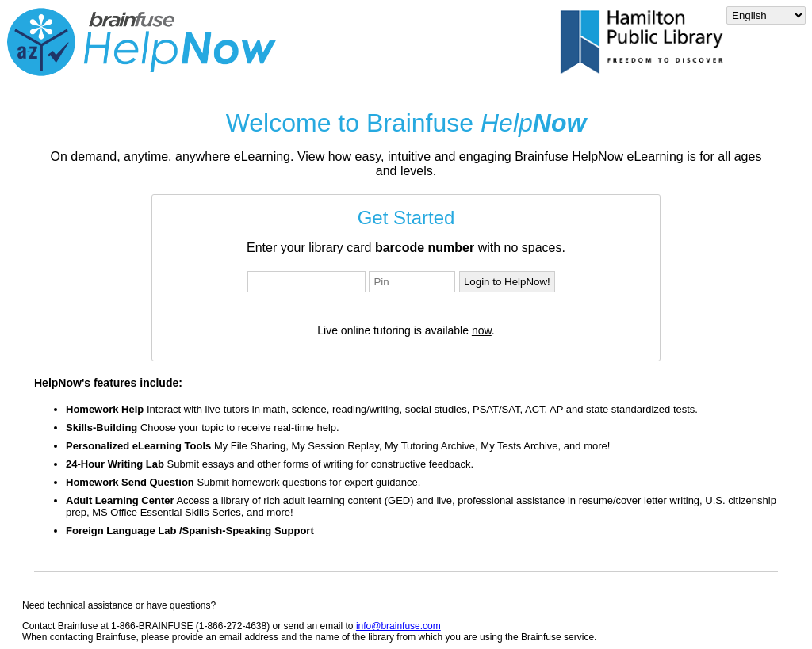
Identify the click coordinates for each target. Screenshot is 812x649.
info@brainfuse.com (398, 626)
